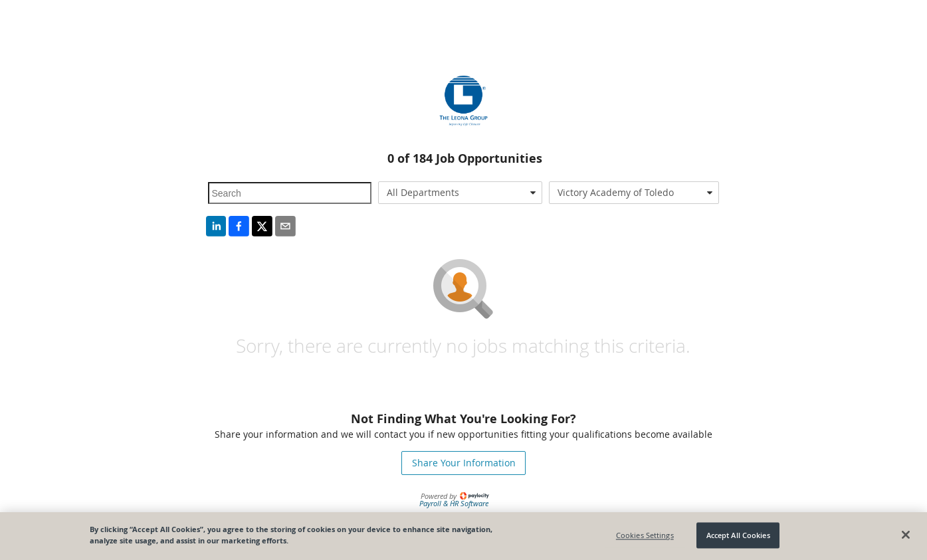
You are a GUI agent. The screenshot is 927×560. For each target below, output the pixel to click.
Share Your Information (464, 463)
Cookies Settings (645, 535)
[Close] (906, 535)
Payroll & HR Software (454, 503)
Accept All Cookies (738, 535)
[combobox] (460, 193)
